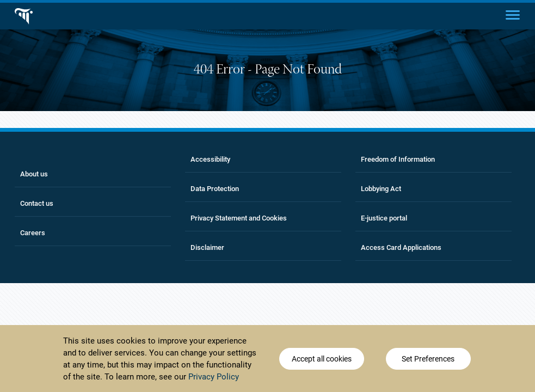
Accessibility (210, 159)
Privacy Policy (214, 377)
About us (34, 174)
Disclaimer (207, 247)
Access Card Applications (401, 247)
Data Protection (215, 189)
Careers (33, 233)
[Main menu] (513, 14)
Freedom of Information (398, 159)
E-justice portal (384, 218)
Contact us (37, 203)
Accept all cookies (322, 359)
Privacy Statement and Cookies (239, 218)
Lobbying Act (381, 189)
